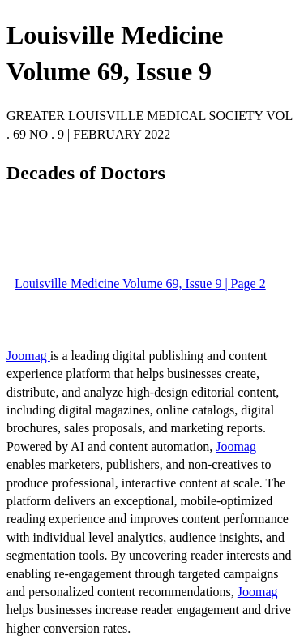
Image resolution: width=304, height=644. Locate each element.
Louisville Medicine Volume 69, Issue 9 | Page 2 (140, 283)
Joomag (28, 356)
